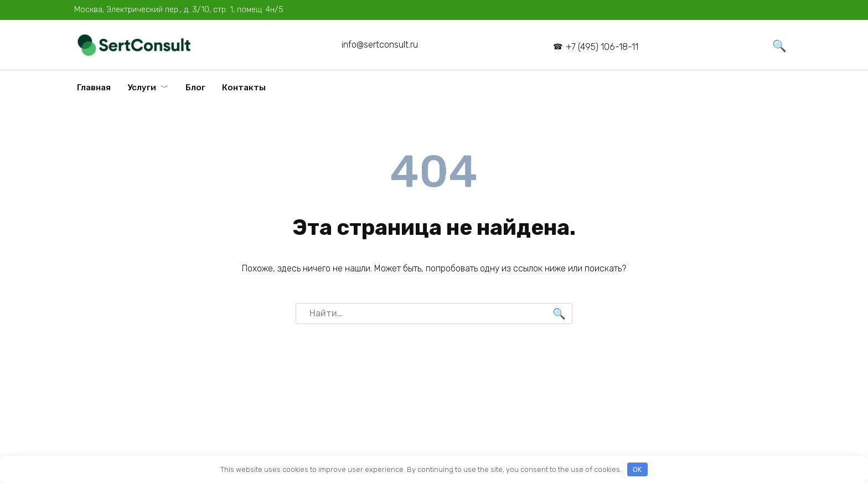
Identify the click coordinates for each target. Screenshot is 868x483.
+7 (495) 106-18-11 (602, 47)
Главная (94, 88)
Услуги (142, 88)
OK (637, 469)
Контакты (244, 88)
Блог (195, 88)
